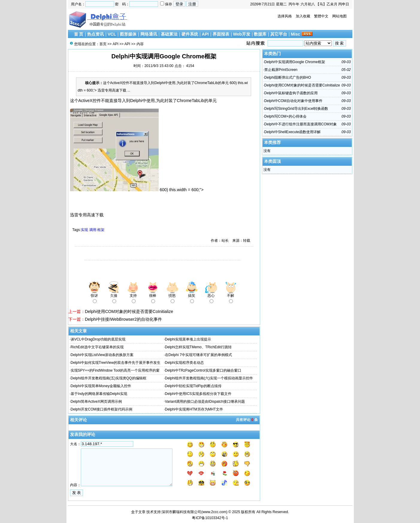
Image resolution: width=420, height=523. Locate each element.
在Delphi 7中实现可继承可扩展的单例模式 (198, 355)
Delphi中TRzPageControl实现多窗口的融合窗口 (203, 370)
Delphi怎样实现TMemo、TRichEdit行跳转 (198, 347)
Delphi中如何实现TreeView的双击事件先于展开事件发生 (116, 363)
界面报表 (221, 34)
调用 (93, 230)
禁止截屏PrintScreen (281, 70)
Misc (295, 34)
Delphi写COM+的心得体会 (285, 116)
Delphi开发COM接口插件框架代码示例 (101, 409)
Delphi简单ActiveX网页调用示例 (96, 402)
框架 (101, 230)
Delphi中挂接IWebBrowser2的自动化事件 (123, 319)
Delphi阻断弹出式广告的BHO (288, 77)
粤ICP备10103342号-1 (210, 518)
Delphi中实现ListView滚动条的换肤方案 (102, 355)
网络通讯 (149, 34)
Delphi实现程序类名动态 (184, 363)
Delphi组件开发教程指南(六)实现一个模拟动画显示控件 (209, 378)
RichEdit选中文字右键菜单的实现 (97, 347)
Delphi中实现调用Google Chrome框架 (295, 62)
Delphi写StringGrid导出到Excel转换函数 (296, 109)
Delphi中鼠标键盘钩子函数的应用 (291, 93)
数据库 (260, 34)
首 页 (79, 34)
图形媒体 (128, 34)
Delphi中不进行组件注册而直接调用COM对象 (301, 124)
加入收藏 (303, 16)
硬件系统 (190, 34)
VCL (112, 34)
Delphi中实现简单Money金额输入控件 (101, 386)
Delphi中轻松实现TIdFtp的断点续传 (193, 386)
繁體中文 (321, 16)
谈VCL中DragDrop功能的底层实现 (98, 339)
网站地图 (339, 16)
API (205, 34)
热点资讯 (95, 34)
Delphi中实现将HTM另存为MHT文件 (194, 409)
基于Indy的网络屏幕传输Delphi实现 (99, 394)
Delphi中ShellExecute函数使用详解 (292, 132)
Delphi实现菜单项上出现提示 (188, 339)
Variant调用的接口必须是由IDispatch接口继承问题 (205, 402)
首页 (103, 44)
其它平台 (279, 34)
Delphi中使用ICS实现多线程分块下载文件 (198, 394)
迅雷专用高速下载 (87, 215)
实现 (84, 230)
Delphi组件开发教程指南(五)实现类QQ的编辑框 (109, 378)
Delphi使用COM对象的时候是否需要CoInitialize (129, 311)
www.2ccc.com (214, 512)
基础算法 (169, 34)
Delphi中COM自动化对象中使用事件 (293, 101)
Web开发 (242, 34)
